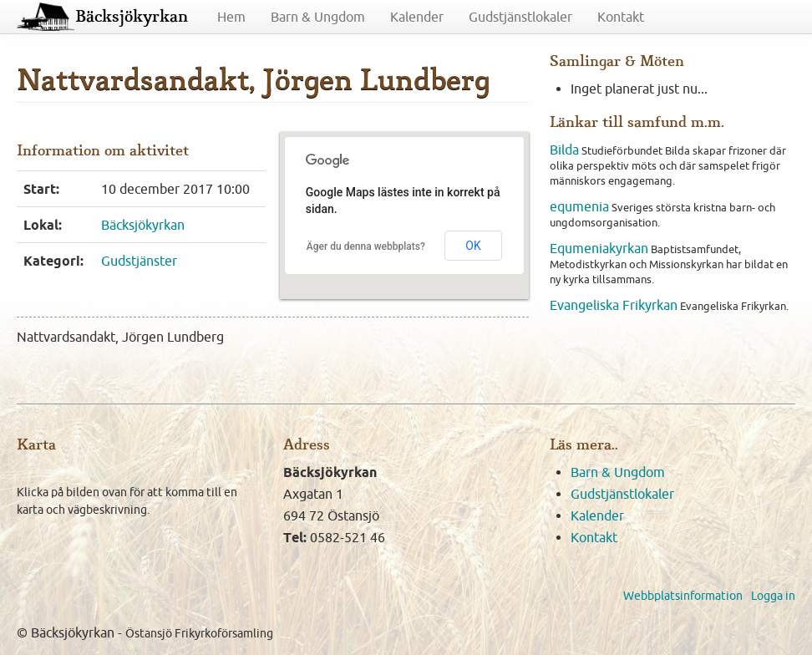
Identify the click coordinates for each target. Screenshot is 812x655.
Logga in (773, 596)
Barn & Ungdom (318, 17)
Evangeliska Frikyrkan (614, 305)
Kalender (417, 17)
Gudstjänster (139, 261)
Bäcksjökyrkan (132, 17)
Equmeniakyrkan (599, 248)
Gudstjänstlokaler (520, 17)
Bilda (564, 150)
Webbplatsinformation (683, 596)
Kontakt (621, 17)
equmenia (579, 206)
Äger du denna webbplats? (366, 246)
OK (473, 246)
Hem (231, 17)
